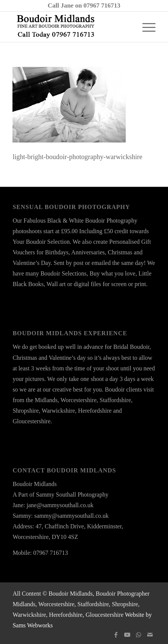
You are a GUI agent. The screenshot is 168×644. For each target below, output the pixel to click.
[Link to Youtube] (127, 635)
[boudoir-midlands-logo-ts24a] (70, 27)
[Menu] (145, 27)
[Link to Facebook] (116, 635)
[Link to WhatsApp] (139, 635)
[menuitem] (145, 27)
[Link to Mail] (150, 635)
